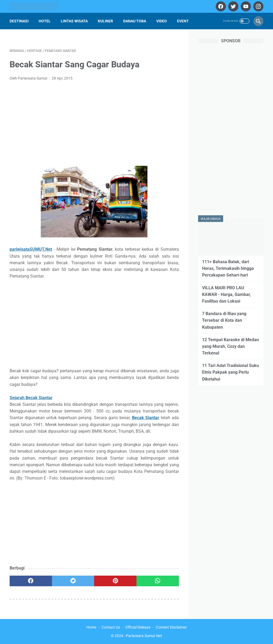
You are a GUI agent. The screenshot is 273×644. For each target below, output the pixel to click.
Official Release (138, 627)
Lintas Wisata (74, 21)
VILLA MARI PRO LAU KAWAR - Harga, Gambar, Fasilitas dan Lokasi (226, 294)
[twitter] (233, 6)
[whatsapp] (158, 581)
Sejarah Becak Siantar (31, 398)
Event (183, 21)
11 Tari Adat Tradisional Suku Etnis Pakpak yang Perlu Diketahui (230, 372)
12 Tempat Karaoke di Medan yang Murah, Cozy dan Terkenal (230, 346)
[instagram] (258, 6)
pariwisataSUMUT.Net (31, 249)
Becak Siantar (146, 418)
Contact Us (111, 627)
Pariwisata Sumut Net (144, 636)
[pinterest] (115, 581)
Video (162, 21)
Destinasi (19, 21)
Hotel (45, 21)
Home (91, 627)
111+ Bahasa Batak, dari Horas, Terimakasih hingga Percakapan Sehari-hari (228, 268)
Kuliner (105, 21)
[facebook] (220, 6)
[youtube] (245, 6)
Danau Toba (135, 21)
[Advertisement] (94, 125)
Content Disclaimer (171, 627)
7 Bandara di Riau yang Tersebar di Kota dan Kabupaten (224, 320)
